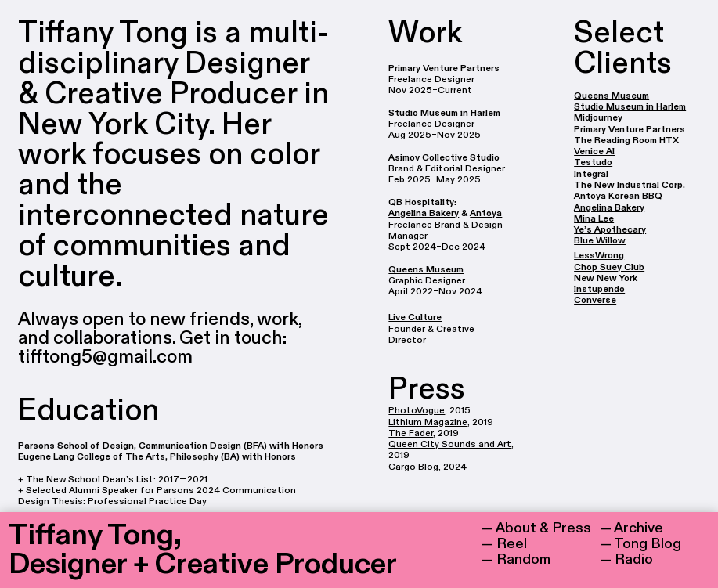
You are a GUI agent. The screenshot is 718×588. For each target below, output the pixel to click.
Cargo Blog (413, 467)
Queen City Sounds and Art (450, 444)
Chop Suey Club (609, 267)
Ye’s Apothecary (610, 229)
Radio (634, 559)
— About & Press (536, 528)
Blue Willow (600, 240)
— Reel (504, 544)
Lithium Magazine (428, 422)
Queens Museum (426, 269)
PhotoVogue (417, 410)
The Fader (411, 433)
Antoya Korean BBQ (618, 196)
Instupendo (599, 289)
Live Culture (415, 317)
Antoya (486, 213)
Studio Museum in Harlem (444, 113)
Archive (639, 528)
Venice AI (594, 151)
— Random (516, 559)
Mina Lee (594, 218)
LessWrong (599, 255)
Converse (595, 300)
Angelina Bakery (424, 213)
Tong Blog (648, 544)
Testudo (593, 162)
